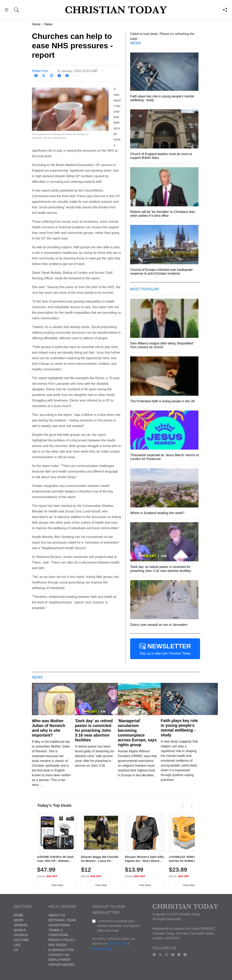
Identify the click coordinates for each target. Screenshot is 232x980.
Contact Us (59, 955)
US (16, 950)
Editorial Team (62, 920)
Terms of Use (118, 944)
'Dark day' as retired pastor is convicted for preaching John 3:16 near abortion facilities (94, 730)
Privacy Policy (62, 940)
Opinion (21, 925)
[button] (7, 10)
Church (21, 935)
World (20, 930)
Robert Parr (40, 71)
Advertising (59, 925)
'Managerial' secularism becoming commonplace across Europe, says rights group (137, 733)
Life (17, 945)
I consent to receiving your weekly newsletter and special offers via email (118, 926)
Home (36, 24)
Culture (21, 940)
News (49, 24)
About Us (57, 915)
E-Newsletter (61, 950)
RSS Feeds (58, 945)
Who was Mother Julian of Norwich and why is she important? (49, 728)
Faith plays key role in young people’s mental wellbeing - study (179, 728)
